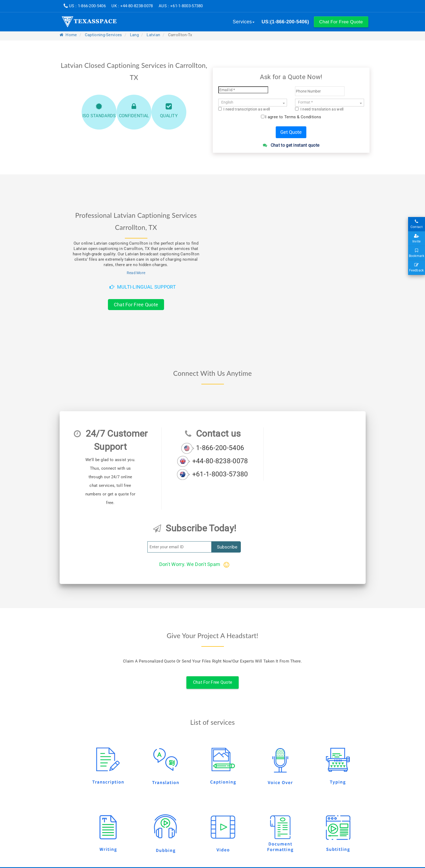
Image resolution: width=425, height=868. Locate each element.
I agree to (293, 117)
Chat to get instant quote (291, 145)
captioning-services (103, 35)
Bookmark (417, 253)
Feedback (417, 268)
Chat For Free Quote (136, 305)
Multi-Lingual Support (143, 287)
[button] (341, 22)
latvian (153, 35)
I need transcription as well (244, 109)
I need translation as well (319, 109)
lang (134, 35)
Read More (136, 273)
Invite (417, 239)
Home (68, 35)
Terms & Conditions (303, 117)
